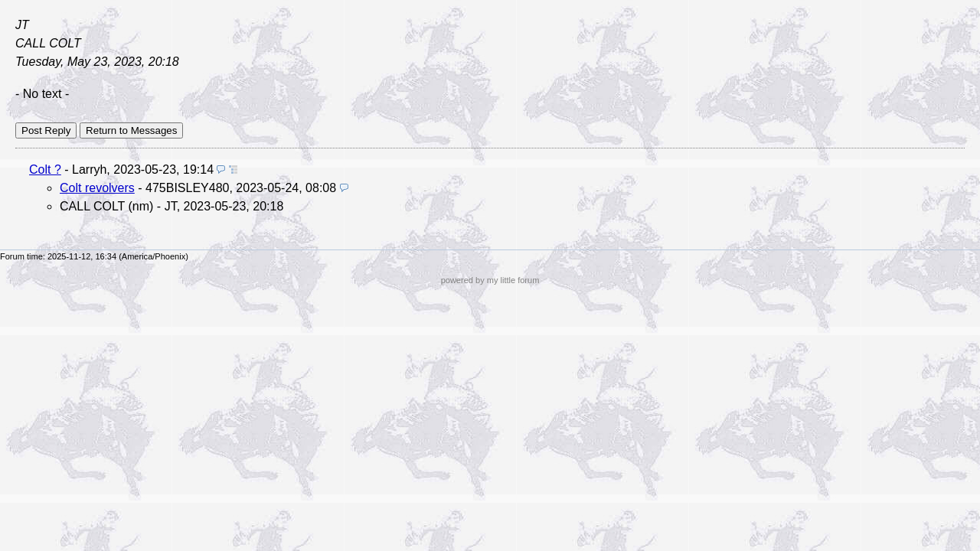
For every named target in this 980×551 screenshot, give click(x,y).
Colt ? (45, 170)
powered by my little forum (490, 280)
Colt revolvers (97, 188)
